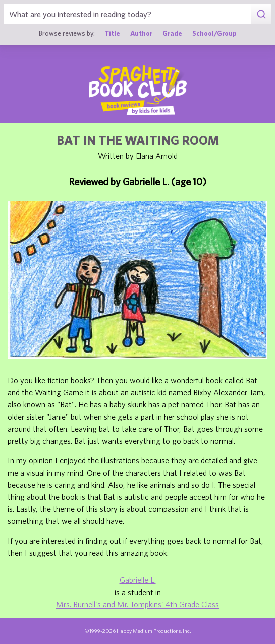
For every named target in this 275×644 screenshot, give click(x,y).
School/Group (214, 33)
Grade (172, 33)
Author (141, 33)
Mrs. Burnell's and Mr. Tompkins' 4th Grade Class (137, 604)
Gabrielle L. (138, 580)
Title (113, 33)
